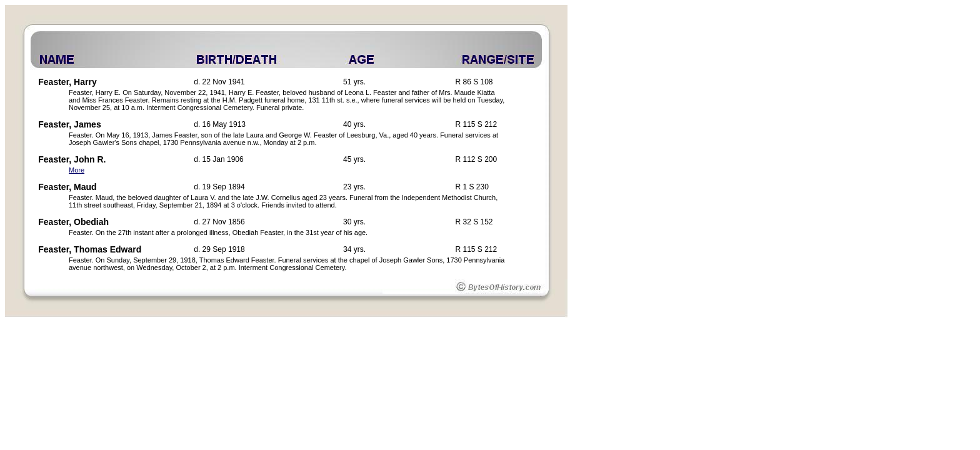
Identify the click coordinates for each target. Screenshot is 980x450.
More (77, 170)
